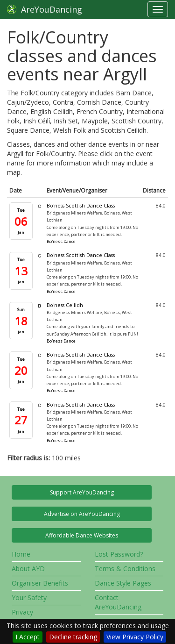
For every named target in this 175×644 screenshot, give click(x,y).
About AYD (28, 569)
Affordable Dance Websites (82, 535)
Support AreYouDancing (82, 492)
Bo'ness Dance (61, 241)
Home (21, 554)
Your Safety (29, 597)
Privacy (22, 612)
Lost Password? (119, 554)
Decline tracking (73, 637)
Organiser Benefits (40, 583)
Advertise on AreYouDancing (82, 514)
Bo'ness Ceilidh (65, 305)
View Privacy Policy (135, 637)
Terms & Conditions (125, 569)
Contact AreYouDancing (118, 602)
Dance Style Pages (123, 583)
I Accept (28, 637)
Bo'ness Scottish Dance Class (81, 206)
